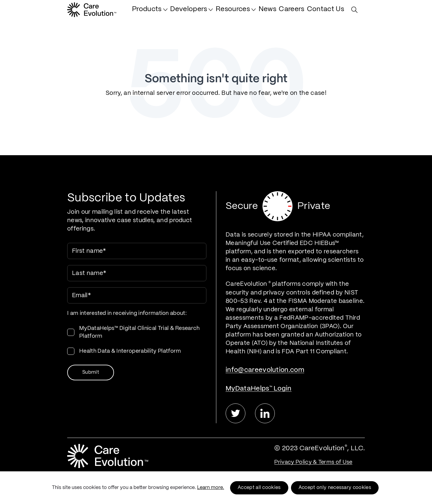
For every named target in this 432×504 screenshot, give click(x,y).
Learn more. (211, 488)
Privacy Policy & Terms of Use (313, 462)
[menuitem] (174, 13)
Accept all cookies (259, 488)
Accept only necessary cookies (335, 488)
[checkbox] (137, 340)
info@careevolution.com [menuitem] (265, 370)
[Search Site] (356, 13)
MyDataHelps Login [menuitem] (259, 389)
